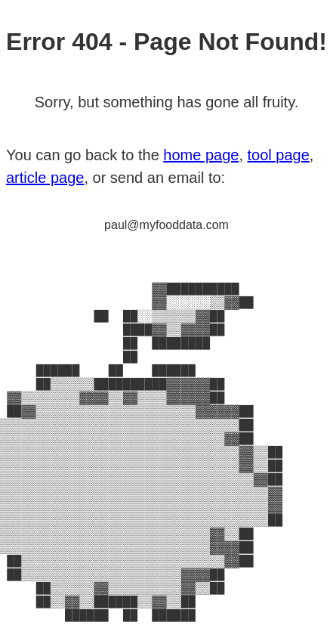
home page (201, 116)
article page (45, 138)
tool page (279, 116)
